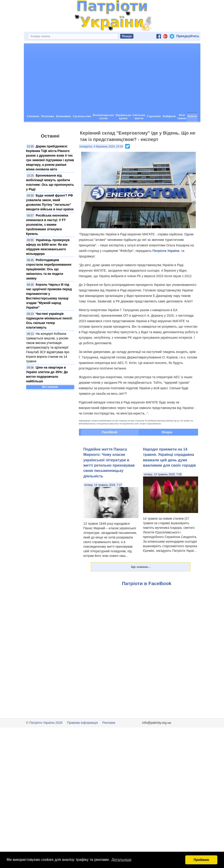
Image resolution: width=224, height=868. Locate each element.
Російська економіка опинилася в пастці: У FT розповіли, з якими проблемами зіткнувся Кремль (47, 225)
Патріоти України (166, 251)
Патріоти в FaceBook (147, 583)
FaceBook (110, 432)
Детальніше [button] (121, 860)
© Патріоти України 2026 (44, 723)
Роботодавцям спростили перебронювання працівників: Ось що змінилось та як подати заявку (49, 269)
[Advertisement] (112, 78)
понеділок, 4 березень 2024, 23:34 (101, 147)
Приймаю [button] (201, 860)
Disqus (167, 432)
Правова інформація (83, 723)
